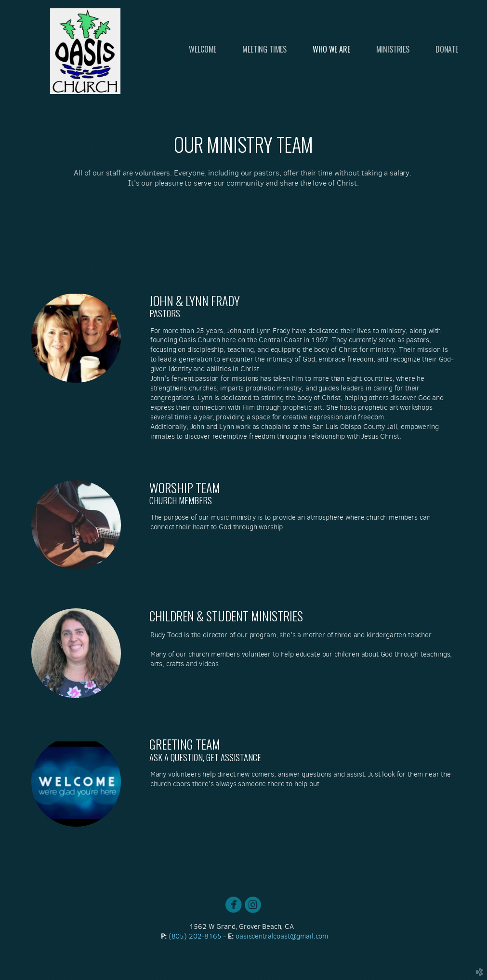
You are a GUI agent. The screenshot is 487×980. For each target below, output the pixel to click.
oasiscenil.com (282, 936)
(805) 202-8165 (196, 936)
